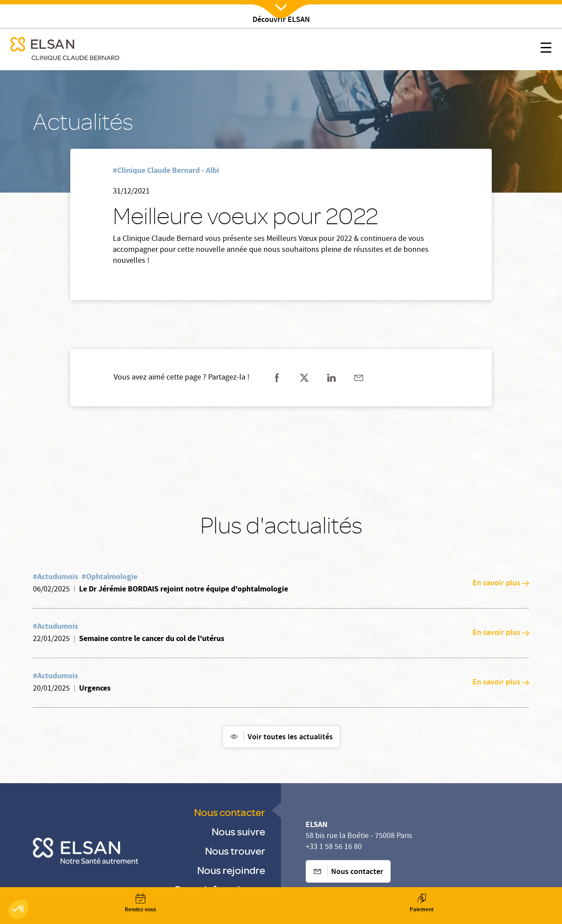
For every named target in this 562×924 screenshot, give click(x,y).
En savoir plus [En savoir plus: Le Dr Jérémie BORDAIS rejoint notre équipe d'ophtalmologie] (501, 584)
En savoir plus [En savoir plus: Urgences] (501, 683)
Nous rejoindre (231, 870)
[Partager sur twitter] (304, 378)
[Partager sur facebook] (277, 378)
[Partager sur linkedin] (331, 378)
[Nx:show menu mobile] (546, 49)
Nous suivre (238, 831)
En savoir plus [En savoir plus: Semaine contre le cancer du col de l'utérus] (501, 633)
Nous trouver (235, 851)
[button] (18, 909)
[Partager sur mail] (359, 378)
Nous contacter (230, 812)
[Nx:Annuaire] (140, 903)
